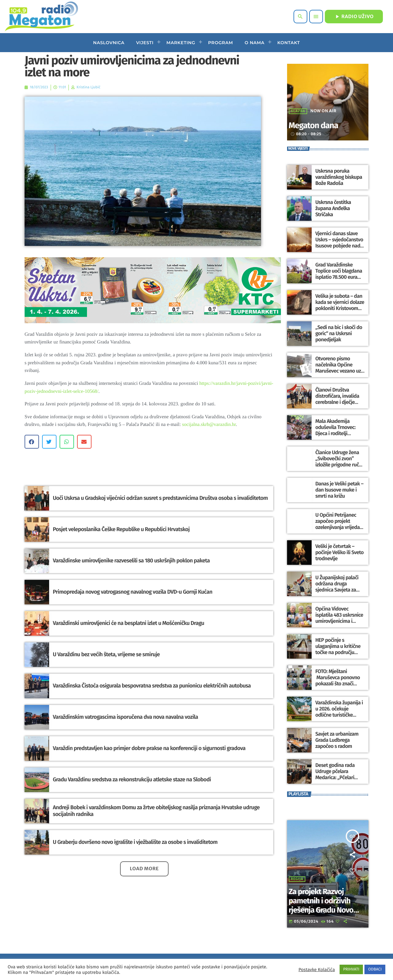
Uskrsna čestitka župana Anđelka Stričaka (332, 208)
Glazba (298, 111)
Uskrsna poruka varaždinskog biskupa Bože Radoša (338, 177)
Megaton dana (320, 125)
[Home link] (41, 17)
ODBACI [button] (375, 969)
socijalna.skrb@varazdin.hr (209, 425)
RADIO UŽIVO (354, 17)
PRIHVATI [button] (351, 969)
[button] (32, 442)
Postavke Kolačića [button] (317, 970)
